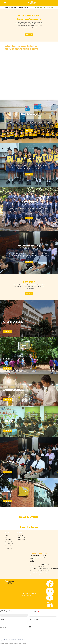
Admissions (8, 540)
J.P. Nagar (20, 535)
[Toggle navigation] (5, 4)
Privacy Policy (9, 548)
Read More (29, 35)
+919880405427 (39, 566)
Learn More (7, 331)
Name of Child (34, 612)
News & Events (9, 544)
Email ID (3, 620)
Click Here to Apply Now (42, 7)
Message (3, 627)
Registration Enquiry (5, 610)
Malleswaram (21, 540)
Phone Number (34, 620)
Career (7, 535)
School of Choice (6, 612)
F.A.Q (6, 538)
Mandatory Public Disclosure (40, 571)
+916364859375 (45, 564)
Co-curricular (8, 542)
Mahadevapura (22, 538)
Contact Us (8, 546)
